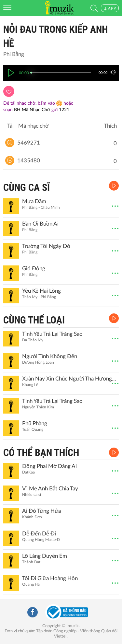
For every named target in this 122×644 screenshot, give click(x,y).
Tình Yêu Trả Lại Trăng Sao (52, 334)
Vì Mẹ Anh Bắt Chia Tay (50, 489)
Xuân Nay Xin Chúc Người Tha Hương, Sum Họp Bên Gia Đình (70, 379)
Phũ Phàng (35, 423)
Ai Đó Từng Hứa (41, 511)
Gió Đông (34, 269)
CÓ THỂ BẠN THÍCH (41, 453)
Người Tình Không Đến (50, 356)
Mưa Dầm (34, 201)
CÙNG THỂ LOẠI (34, 320)
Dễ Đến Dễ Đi (39, 534)
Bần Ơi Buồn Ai (40, 224)
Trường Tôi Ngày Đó (46, 246)
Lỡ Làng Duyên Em (45, 556)
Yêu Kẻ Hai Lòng (41, 291)
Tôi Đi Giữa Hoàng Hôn (50, 578)
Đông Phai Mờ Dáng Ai (49, 466)
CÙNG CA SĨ (27, 187)
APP (110, 9)
